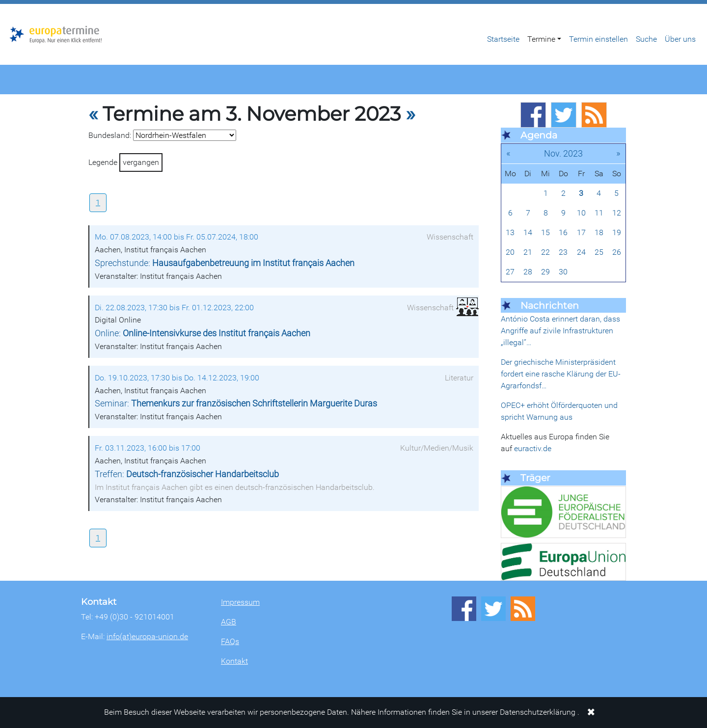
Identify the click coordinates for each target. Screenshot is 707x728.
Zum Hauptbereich (8, 4)
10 (581, 213)
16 (563, 232)
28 (528, 272)
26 (617, 252)
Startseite (503, 39)
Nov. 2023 (563, 153)
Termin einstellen (598, 39)
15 (545, 232)
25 (599, 252)
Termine (541, 39)
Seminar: (236, 404)
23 (563, 252)
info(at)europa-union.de (147, 636)
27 (510, 272)
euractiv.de (533, 448)
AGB (229, 622)
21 (528, 252)
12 (617, 213)
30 (563, 272)
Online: (203, 333)
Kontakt (234, 661)
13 (510, 232)
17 (581, 232)
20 (510, 252)
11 (599, 213)
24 (581, 252)
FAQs (230, 641)
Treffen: (187, 474)
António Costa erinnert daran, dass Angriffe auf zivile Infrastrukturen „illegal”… (560, 331)
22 (545, 252)
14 (528, 232)
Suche (646, 39)
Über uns (680, 39)
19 (617, 232)
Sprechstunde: (225, 263)
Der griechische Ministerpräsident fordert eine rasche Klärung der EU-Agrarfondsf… (561, 374)
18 (599, 232)
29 (545, 272)
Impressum (240, 602)
